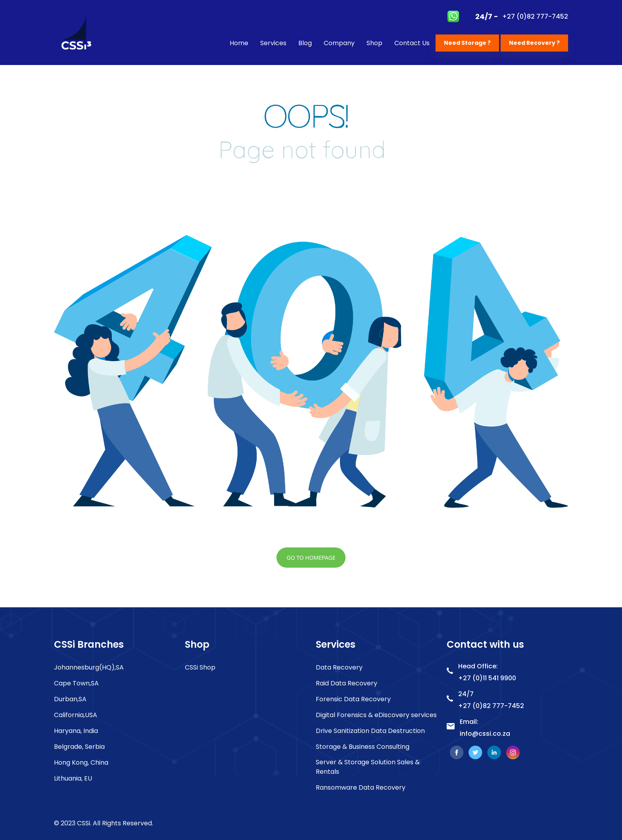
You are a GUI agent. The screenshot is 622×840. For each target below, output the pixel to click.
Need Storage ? (467, 43)
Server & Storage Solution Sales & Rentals (368, 767)
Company (339, 43)
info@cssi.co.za (485, 734)
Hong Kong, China (81, 763)
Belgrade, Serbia (79, 747)
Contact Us (412, 43)
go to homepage (311, 558)
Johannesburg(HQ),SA (89, 667)
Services (273, 43)
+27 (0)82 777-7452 (535, 16)
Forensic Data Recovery (353, 699)
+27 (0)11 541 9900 (487, 678)
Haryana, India (76, 731)
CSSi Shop (200, 667)
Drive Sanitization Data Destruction (370, 731)
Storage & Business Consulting (363, 747)
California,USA (76, 715)
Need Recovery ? (534, 43)
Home (239, 43)
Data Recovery (339, 667)
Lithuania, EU (73, 778)
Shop (374, 43)
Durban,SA (70, 699)
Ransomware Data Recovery (361, 787)
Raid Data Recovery (347, 683)
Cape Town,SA (76, 683)
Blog (305, 43)
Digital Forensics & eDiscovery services (376, 715)
